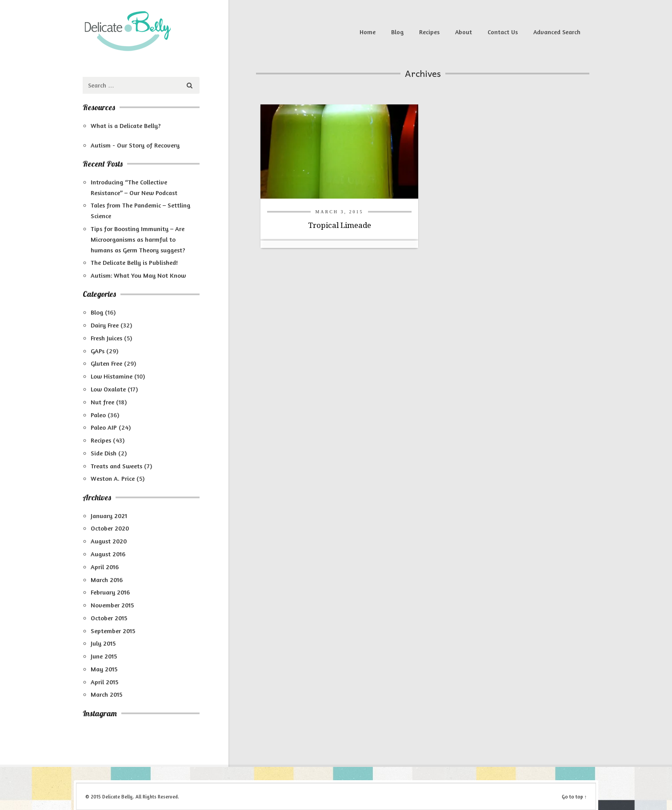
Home (368, 32)
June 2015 (104, 656)
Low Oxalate (108, 389)
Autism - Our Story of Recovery (135, 145)
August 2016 (108, 554)
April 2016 (105, 567)
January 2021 (109, 516)
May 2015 (104, 669)
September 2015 (113, 631)
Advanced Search (557, 32)
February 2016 (110, 592)
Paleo (98, 415)
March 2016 (107, 580)
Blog (397, 32)
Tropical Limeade (340, 225)
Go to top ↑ (574, 797)
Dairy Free (105, 325)
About (464, 32)
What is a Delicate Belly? (126, 126)
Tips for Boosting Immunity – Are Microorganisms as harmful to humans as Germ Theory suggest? (138, 239)
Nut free (102, 402)
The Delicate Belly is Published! (134, 262)
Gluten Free (106, 363)
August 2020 (109, 541)
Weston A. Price (113, 478)
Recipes (429, 32)
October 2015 (109, 618)
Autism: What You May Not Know (138, 275)
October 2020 (110, 528)
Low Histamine (112, 376)
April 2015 (104, 682)
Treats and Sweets (116, 466)
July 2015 (103, 643)
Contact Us (503, 32)
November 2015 (112, 605)
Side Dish (104, 453)
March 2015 (106, 694)
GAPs (98, 351)
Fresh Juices (106, 338)
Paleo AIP (104, 427)
